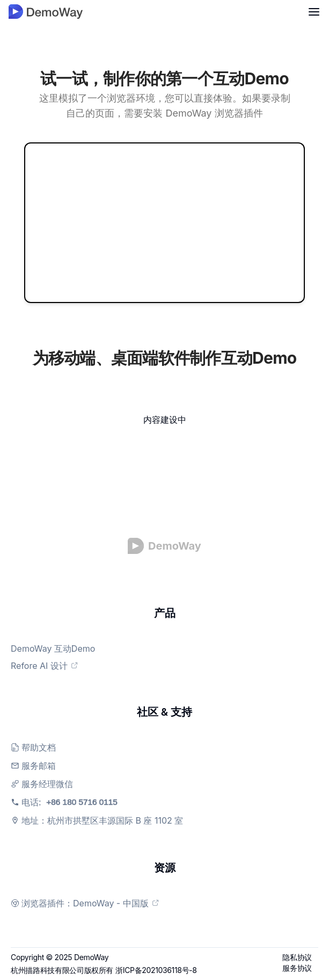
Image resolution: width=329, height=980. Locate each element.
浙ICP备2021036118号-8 (156, 970)
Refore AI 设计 (50, 666)
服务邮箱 (39, 766)
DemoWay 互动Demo (58, 648)
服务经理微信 (47, 784)
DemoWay (91, 957)
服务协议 (297, 968)
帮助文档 (39, 747)
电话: (86, 802)
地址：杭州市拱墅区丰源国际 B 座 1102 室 (102, 820)
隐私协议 (297, 957)
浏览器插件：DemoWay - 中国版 (90, 903)
